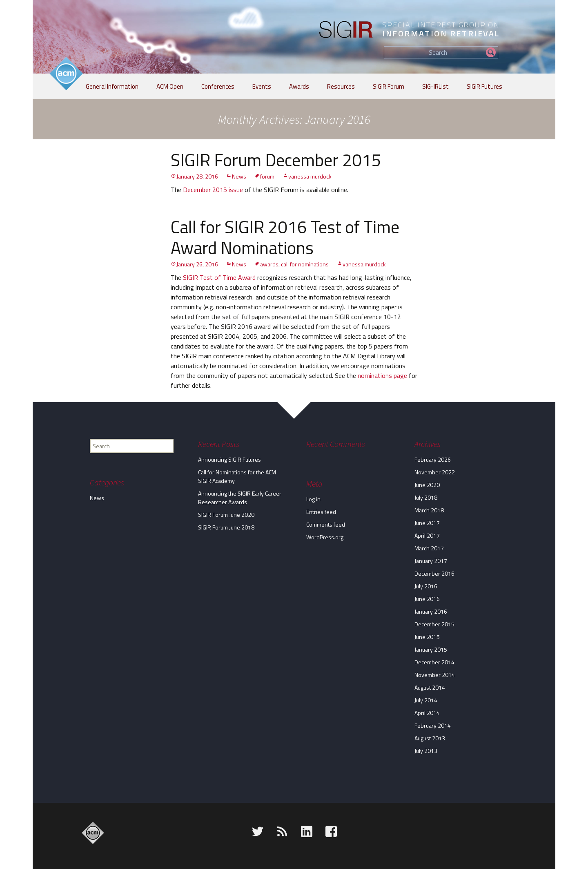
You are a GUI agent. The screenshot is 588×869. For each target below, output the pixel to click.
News (239, 176)
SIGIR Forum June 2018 (226, 527)
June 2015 (427, 637)
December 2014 (434, 662)
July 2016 (426, 586)
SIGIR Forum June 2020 (226, 515)
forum (267, 176)
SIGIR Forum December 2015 (276, 160)
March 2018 (429, 510)
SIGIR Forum (389, 86)
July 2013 (426, 751)
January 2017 (431, 561)
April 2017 (427, 535)
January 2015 (431, 649)
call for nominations (305, 264)
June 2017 (427, 523)
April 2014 (427, 713)
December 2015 (434, 624)
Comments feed (326, 524)
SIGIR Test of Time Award (219, 277)
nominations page (382, 375)
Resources (341, 86)
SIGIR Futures (484, 86)
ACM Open (170, 86)
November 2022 (435, 472)
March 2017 (429, 548)
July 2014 (426, 700)
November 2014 (435, 675)
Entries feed (321, 512)
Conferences (218, 86)
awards (269, 264)
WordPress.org (325, 537)
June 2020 (427, 485)
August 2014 (430, 687)
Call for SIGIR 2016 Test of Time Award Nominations (285, 237)
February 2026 (433, 459)
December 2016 (434, 573)
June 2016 (427, 599)
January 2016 (431, 611)
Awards (299, 86)
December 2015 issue (213, 190)
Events (262, 86)
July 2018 (426, 497)
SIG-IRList (435, 86)
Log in (313, 499)
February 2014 (433, 725)
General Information (112, 86)
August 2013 (430, 738)
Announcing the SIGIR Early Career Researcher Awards (240, 498)
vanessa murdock (310, 176)
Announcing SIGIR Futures (229, 459)
